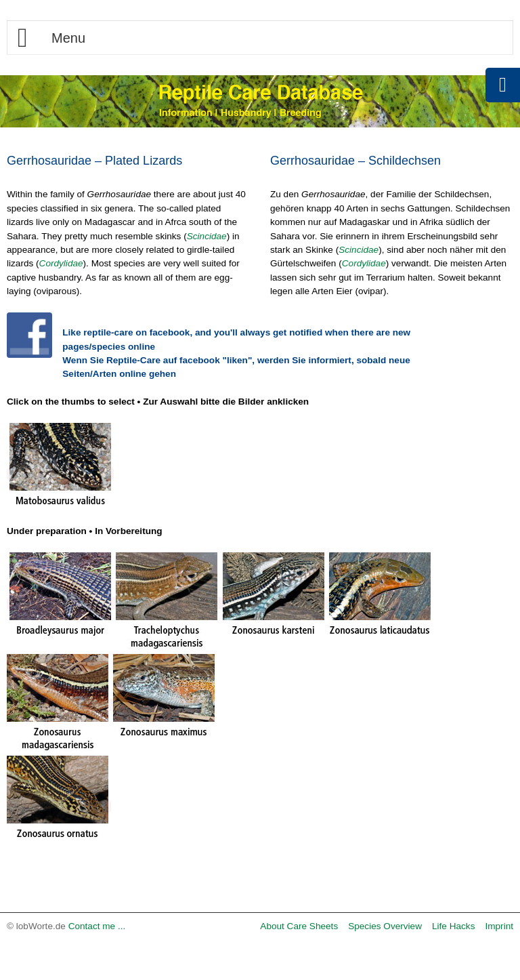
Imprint (499, 926)
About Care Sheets (299, 926)
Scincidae (207, 236)
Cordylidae (61, 263)
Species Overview (385, 926)
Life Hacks (453, 926)
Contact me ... (97, 926)
